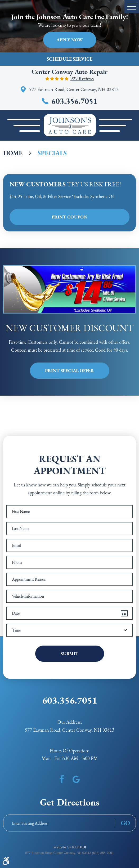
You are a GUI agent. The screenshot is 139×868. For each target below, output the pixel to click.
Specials (52, 153)
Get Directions (70, 802)
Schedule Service (69, 59)
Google (76, 779)
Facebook (62, 779)
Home (13, 153)
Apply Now (69, 40)
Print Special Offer (69, 370)
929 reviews (82, 79)
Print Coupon (69, 217)
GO (125, 823)
